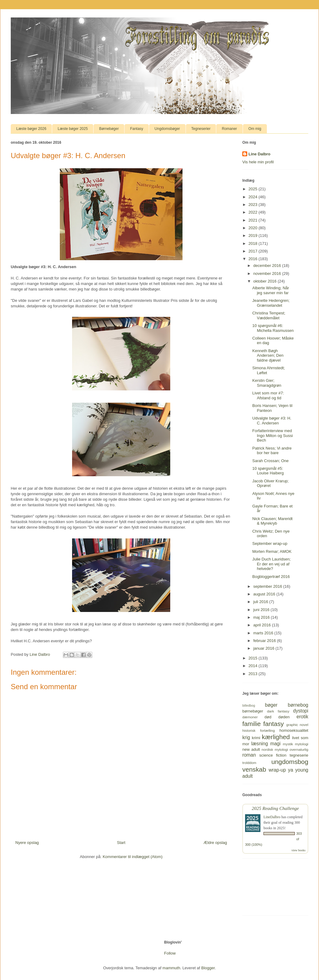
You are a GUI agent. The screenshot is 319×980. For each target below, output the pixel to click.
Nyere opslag (27, 843)
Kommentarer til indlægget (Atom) (133, 857)
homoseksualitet (294, 730)
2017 (254, 251)
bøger (271, 705)
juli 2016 (261, 602)
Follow (170, 953)
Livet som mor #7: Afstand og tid (268, 395)
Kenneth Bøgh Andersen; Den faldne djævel (268, 355)
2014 (254, 666)
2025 (254, 189)
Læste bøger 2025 (73, 129)
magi (275, 744)
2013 (254, 674)
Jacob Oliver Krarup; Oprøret (270, 483)
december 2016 (268, 266)
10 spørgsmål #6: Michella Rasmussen (273, 328)
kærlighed (276, 737)
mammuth (171, 968)
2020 (254, 228)
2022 (254, 212)
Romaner (229, 129)
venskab (254, 769)
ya (290, 770)
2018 (254, 243)
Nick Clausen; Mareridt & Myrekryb (272, 521)
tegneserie (299, 755)
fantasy (273, 724)
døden (284, 717)
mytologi (302, 744)
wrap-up (277, 770)
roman (249, 755)
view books (298, 850)
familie (252, 724)
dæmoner (250, 717)
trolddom (249, 763)
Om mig (255, 129)
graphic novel (297, 725)
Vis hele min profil (258, 162)
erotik (302, 717)
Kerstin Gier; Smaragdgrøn (267, 383)
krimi (256, 738)
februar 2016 (265, 641)
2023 (254, 205)
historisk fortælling (259, 730)
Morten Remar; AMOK (272, 551)
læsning (260, 744)
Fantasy (137, 129)
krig (246, 737)
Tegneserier (201, 129)
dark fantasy (278, 711)
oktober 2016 (266, 281)
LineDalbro (272, 817)
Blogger (208, 968)
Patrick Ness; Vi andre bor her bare (272, 451)
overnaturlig (299, 749)
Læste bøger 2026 (31, 129)
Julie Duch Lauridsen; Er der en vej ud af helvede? (271, 564)
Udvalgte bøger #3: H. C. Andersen (272, 421)
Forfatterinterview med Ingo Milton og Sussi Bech (272, 435)
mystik (288, 744)
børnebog (298, 705)
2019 (254, 236)
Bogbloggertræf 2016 (271, 577)
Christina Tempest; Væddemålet (269, 315)
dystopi (301, 711)
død (268, 717)
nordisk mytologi (275, 749)
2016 (254, 259)
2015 (254, 658)
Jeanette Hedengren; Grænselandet (271, 303)
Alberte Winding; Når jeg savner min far (271, 290)
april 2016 (263, 625)
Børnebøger (109, 129)
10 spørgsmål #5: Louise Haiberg (268, 471)
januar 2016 (264, 648)
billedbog (249, 706)
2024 (254, 197)
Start (121, 843)
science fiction (273, 755)
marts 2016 (264, 633)
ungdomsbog (290, 762)
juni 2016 (262, 610)
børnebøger (253, 711)
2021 (254, 220)
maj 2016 (262, 617)
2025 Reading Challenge (275, 808)
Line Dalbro (259, 154)
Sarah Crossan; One (270, 461)
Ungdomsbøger (167, 129)
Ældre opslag (215, 843)
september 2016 (268, 586)
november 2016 (268, 273)
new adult (251, 749)
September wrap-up (270, 543)
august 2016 (265, 594)
